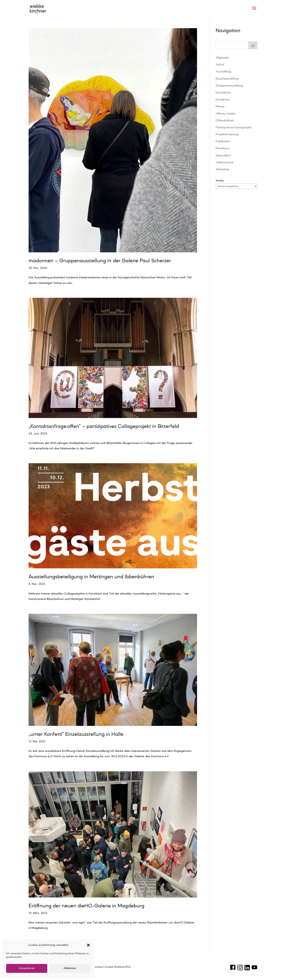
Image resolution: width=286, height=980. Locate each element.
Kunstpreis (223, 100)
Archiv (220, 181)
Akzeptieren (27, 968)
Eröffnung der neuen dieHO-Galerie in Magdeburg (86, 906)
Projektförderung (227, 135)
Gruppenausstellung (229, 86)
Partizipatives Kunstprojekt (234, 128)
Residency (223, 148)
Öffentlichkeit (225, 121)
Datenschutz (95, 967)
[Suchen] (253, 45)
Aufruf (220, 65)
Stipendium (223, 156)
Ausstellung (223, 72)
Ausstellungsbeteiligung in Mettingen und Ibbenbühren (91, 577)
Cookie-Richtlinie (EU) (118, 967)
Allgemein (222, 58)
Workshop (223, 169)
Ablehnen (70, 968)
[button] (88, 945)
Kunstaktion (223, 93)
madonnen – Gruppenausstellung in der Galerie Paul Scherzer (100, 261)
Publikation (223, 141)
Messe (220, 107)
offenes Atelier (226, 114)
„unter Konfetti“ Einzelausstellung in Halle (76, 734)
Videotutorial (224, 162)
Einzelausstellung (227, 79)
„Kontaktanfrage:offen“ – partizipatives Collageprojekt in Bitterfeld (104, 427)
